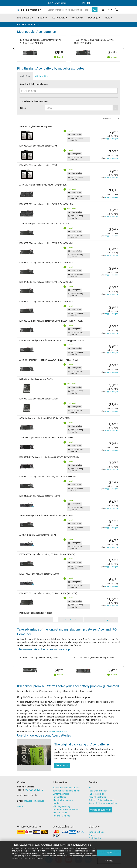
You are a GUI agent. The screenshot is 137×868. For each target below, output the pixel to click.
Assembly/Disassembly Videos (103, 803)
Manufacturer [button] (24, 18)
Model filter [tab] (25, 76)
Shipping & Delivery (62, 806)
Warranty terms (60, 813)
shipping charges (111, 139)
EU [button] (109, 10)
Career (92, 835)
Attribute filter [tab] (41, 76)
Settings (109, 861)
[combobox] (81, 108)
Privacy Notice (60, 797)
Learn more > (62, 765)
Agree (109, 853)
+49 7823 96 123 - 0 (34, 790)
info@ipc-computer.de (34, 801)
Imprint (56, 803)
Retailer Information (98, 791)
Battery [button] (42, 18)
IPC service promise (57, 732)
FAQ (91, 788)
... (81, 620)
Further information (36, 858)
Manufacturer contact (63, 800)
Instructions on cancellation (66, 809)
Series (23, 108)
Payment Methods (61, 816)
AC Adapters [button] (59, 18)
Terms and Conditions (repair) (67, 788)
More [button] (107, 18)
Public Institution (97, 794)
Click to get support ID (100, 810)
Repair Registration (98, 797)
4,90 (69, 3)
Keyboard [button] (77, 18)
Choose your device (28, 24)
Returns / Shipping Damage (101, 800)
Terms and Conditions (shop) (66, 791)
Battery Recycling (61, 794)
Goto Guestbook (96, 832)
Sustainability (95, 838)
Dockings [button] (93, 18)
